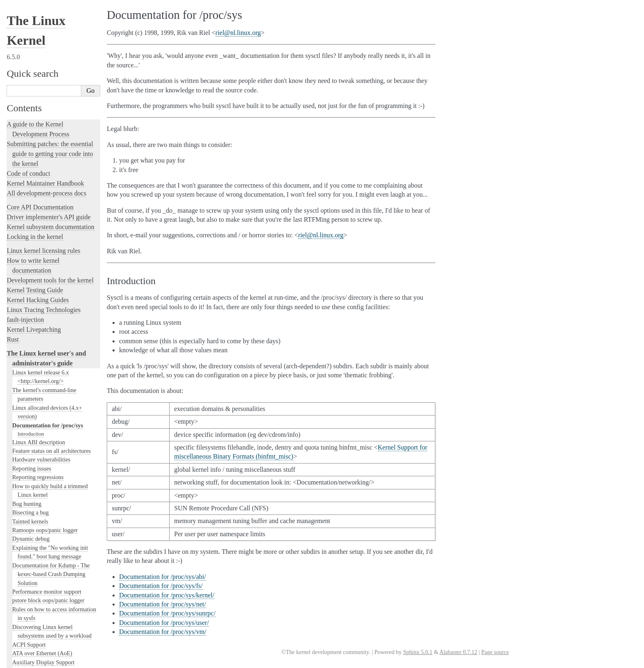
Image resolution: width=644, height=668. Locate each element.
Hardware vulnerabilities (41, 46)
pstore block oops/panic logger (48, 186)
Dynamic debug (31, 125)
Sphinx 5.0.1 (417, 652)
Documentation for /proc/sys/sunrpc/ (167, 613)
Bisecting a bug (31, 99)
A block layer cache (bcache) (46, 257)
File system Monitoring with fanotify (56, 442)
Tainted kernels (30, 108)
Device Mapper (31, 406)
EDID (19, 415)
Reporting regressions (38, 63)
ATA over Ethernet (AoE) (42, 239)
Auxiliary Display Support (44, 248)
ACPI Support (29, 231)
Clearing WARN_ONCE (41, 354)
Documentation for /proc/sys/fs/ (161, 586)
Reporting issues (32, 55)
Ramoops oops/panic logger (45, 116)
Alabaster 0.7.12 (458, 652)
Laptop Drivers (30, 574)
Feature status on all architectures (52, 37)
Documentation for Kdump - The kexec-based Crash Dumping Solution (51, 160)
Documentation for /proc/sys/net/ (163, 604)
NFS (18, 451)
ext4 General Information (42, 433)
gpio (17, 459)
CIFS (18, 345)
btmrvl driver (28, 319)
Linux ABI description (39, 28)
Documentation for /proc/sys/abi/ (163, 577)
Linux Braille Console (38, 310)
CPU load (24, 363)
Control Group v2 (33, 336)
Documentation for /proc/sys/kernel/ (167, 595)
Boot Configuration (35, 301)
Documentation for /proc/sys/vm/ (163, 632)
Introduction (31, 20)
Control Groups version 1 (42, 327)
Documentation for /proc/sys (48, 11)
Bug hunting (27, 90)
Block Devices (30, 292)
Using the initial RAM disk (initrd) (53, 503)
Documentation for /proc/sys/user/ (164, 623)
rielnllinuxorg (238, 33)
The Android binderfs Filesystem (51, 266)
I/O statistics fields (34, 512)
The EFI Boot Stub (34, 424)
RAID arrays (27, 644)
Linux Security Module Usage (48, 636)
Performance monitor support (47, 178)
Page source (495, 652)
